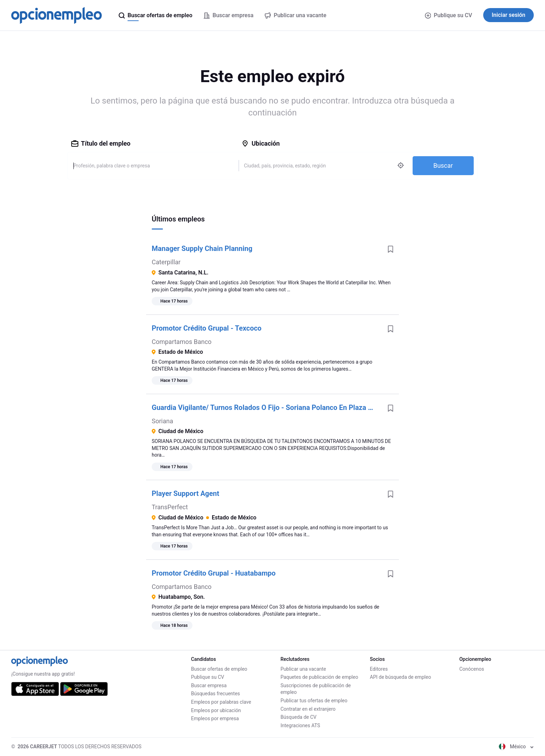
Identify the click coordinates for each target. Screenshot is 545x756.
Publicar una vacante (303, 669)
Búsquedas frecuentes (215, 694)
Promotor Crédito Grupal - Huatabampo (214, 573)
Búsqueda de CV (299, 717)
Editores (379, 669)
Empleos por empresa (215, 718)
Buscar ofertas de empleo (219, 669)
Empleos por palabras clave (221, 702)
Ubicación (261, 143)
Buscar (443, 165)
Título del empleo (101, 143)
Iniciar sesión (508, 15)
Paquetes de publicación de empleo (319, 677)
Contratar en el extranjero (308, 709)
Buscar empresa (209, 685)
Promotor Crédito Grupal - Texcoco (207, 328)
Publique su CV (449, 15)
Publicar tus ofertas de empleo (314, 701)
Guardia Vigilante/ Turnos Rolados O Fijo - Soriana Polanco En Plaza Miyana (267, 407)
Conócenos (472, 669)
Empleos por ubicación (216, 710)
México (516, 747)
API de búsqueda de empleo (400, 677)
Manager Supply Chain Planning (202, 248)
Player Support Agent (185, 493)
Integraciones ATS (300, 725)
